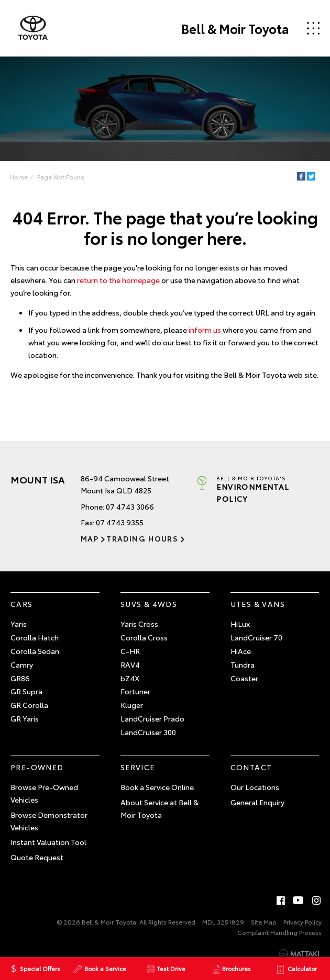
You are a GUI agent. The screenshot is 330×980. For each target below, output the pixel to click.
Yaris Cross (139, 624)
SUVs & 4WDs (149, 604)
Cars (22, 604)
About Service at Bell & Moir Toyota (159, 808)
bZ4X (130, 678)
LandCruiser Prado (152, 718)
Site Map (264, 922)
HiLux (240, 624)
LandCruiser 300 (148, 732)
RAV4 (130, 664)
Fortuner (135, 691)
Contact (251, 767)
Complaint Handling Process (279, 932)
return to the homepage (118, 280)
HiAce (241, 651)
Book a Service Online (157, 787)
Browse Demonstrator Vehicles (49, 821)
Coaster (244, 678)
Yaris (19, 624)
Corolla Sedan (35, 651)
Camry (22, 664)
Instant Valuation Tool (48, 842)
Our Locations (255, 787)
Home (19, 177)
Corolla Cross (144, 637)
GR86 (20, 678)
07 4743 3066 (130, 506)
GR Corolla (29, 705)
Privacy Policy (302, 922)
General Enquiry (257, 802)
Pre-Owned (37, 767)
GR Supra (26, 691)
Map (90, 538)
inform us (205, 330)
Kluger (132, 705)
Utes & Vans (258, 604)
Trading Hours (142, 538)
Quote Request (37, 857)
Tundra (243, 664)
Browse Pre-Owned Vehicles (44, 793)
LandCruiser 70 (256, 637)
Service (138, 767)
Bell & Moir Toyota (235, 28)
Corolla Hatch (35, 637)
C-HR (130, 651)
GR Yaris (25, 718)
